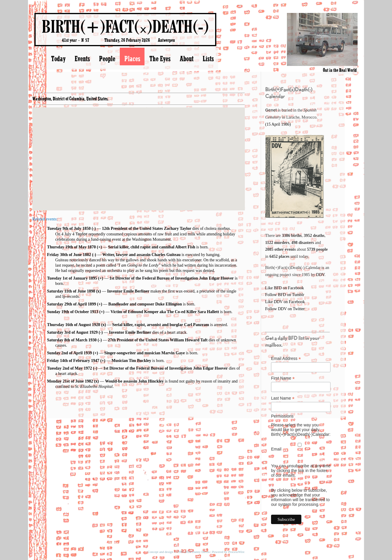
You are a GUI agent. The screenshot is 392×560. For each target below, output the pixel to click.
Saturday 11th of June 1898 (71, 291)
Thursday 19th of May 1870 (72, 247)
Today (58, 59)
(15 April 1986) (278, 124)
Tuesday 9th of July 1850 (69, 229)
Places (132, 59)
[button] (139, 153)
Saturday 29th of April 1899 (72, 304)
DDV (320, 275)
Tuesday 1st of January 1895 (72, 278)
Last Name (283, 398)
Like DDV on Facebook (285, 302)
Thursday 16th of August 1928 (74, 325)
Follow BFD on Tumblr (285, 295)
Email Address (286, 359)
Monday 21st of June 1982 (70, 381)
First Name (283, 378)
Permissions (282, 416)
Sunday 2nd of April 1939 (70, 353)
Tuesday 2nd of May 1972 (70, 368)
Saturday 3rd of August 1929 (72, 332)
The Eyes (160, 59)
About (186, 59)
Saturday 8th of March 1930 (72, 340)
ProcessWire (236, 552)
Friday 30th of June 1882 (69, 255)
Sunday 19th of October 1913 (73, 312)
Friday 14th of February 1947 (73, 361)
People (107, 59)
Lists (208, 59)
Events (82, 59)
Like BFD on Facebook (285, 288)
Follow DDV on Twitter (285, 309)
